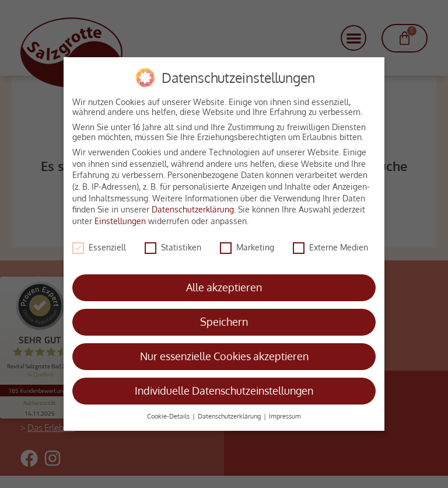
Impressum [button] (285, 411)
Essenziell (99, 242)
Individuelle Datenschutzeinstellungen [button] (224, 386)
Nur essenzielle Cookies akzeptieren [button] (224, 351)
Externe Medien (330, 242)
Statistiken (173, 242)
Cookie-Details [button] (169, 411)
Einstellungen (120, 216)
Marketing (247, 242)
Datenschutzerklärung (193, 205)
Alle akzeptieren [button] (224, 283)
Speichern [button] (224, 317)
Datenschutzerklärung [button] (230, 411)
